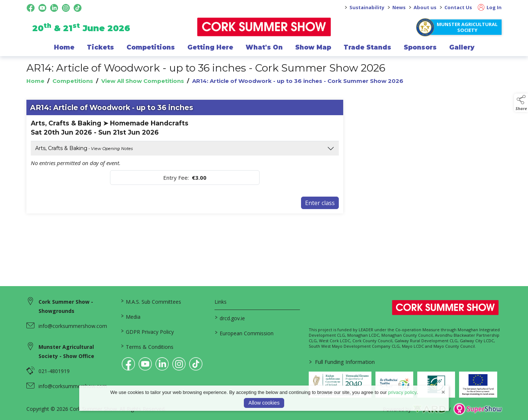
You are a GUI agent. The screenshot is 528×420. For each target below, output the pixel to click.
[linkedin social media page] (54, 8)
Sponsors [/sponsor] (420, 47)
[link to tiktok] (196, 364)
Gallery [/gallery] (462, 47)
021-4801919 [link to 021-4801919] (54, 371)
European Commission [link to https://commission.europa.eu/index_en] (244, 333)
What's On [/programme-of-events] (264, 47)
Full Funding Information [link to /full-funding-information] (342, 362)
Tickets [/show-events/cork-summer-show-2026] (100, 47)
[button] (521, 103)
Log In (490, 7)
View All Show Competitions (143, 81)
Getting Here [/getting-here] (210, 47)
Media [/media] (130, 316)
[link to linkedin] (162, 364)
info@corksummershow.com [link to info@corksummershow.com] (73, 326)
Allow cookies (264, 403)
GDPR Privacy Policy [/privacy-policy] (147, 331)
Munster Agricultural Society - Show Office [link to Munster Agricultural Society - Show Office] (66, 351)
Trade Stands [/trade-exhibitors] (367, 47)
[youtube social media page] (42, 8)
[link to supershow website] (478, 409)
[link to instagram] (179, 364)
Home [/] (64, 47)
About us (425, 7)
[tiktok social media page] (78, 8)
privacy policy (402, 392)
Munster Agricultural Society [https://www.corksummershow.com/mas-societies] (467, 27)
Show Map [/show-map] (313, 47)
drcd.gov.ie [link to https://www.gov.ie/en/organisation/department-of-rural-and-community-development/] (230, 318)
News (399, 7)
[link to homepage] (264, 27)
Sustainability (367, 7)
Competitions (73, 81)
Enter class (320, 203)
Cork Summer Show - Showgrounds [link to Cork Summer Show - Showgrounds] (66, 306)
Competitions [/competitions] (151, 47)
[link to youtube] (145, 364)
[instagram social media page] (66, 8)
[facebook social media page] (31, 8)
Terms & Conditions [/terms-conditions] (147, 346)
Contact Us (458, 7)
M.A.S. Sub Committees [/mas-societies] (151, 301)
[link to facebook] (128, 364)
